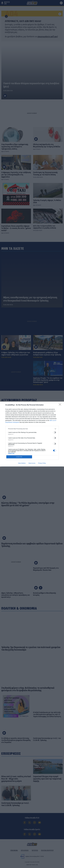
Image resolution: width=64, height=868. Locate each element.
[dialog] (32, 434)
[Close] (61, 405)
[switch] (55, 432)
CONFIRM (19, 457)
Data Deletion (22, 463)
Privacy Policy (42, 463)
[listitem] (32, 429)
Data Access (32, 463)
